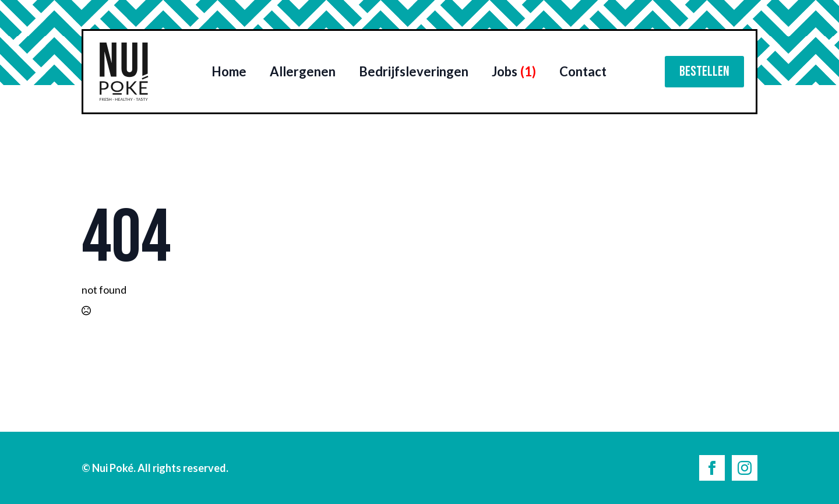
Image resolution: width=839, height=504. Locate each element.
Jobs (514, 71)
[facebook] (712, 468)
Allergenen (303, 71)
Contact (583, 71)
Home (229, 71)
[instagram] (745, 468)
